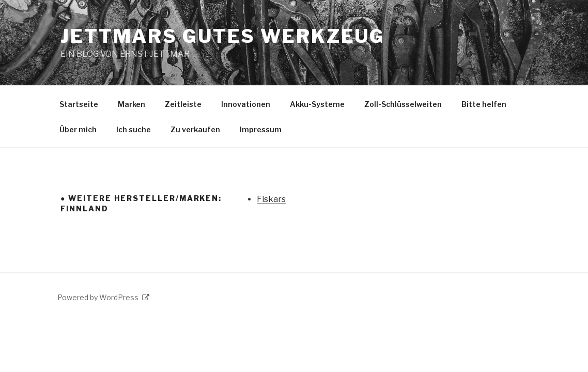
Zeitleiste (183, 104)
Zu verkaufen (195, 129)
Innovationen (246, 104)
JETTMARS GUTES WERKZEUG (223, 36)
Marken (131, 104)
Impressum (261, 129)
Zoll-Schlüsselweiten (403, 104)
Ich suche (134, 129)
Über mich (78, 129)
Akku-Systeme (317, 104)
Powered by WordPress (103, 297)
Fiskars (271, 199)
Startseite (79, 104)
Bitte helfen (484, 104)
